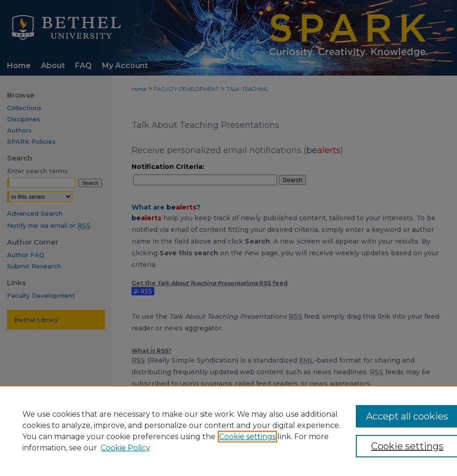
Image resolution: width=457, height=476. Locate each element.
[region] (228, 431)
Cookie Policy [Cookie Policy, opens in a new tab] (125, 448)
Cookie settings (247, 437)
